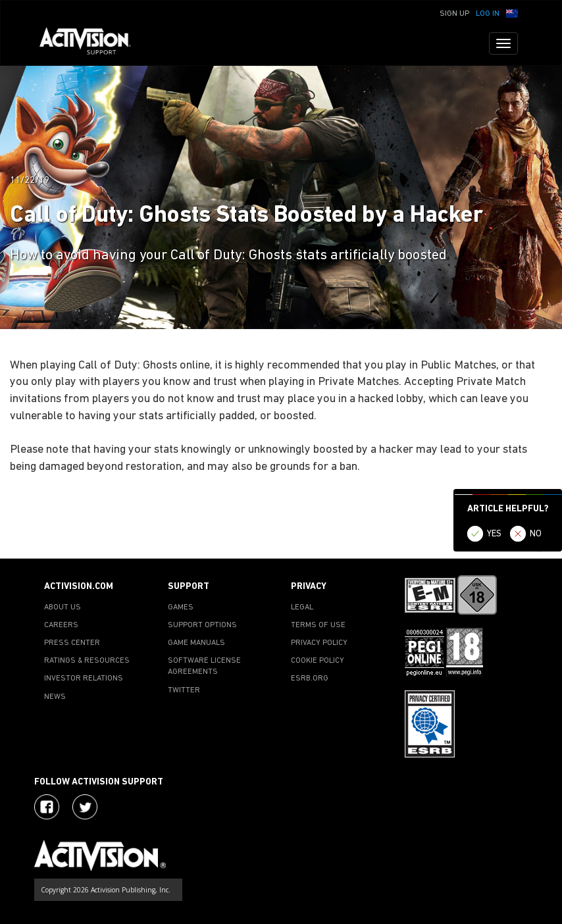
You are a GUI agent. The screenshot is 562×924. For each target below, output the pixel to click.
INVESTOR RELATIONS (84, 679)
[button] (512, 13)
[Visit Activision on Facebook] (47, 807)
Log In (488, 14)
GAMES (181, 607)
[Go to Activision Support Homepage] (92, 43)
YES (494, 534)
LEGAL (302, 607)
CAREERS (61, 625)
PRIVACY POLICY (319, 643)
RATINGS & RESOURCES (87, 661)
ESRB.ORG (310, 679)
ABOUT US (63, 607)
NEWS (55, 697)
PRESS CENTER (72, 643)
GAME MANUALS (196, 643)
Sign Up (454, 14)
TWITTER (184, 690)
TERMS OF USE (318, 625)
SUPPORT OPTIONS (202, 625)
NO (536, 534)
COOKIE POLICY (318, 661)
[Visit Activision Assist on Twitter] (85, 807)
